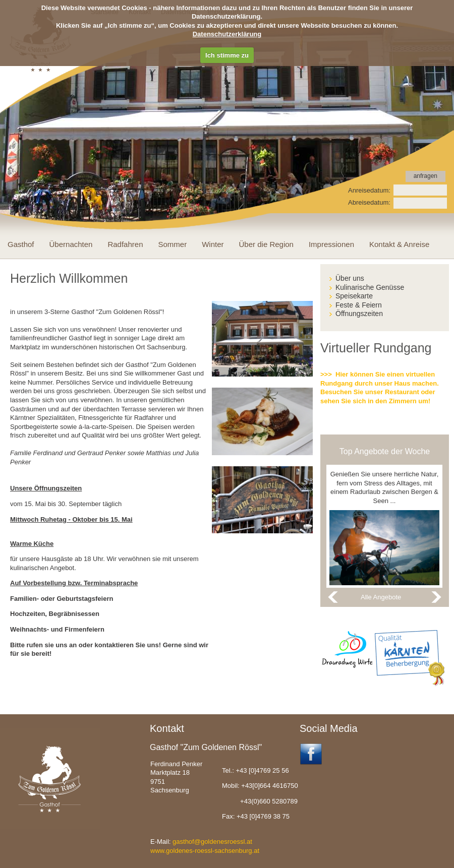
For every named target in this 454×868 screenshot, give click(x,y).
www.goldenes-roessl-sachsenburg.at (205, 851)
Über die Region (266, 244)
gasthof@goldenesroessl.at (212, 842)
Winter (213, 244)
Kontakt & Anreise (399, 244)
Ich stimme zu (227, 55)
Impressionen (331, 244)
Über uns (350, 278)
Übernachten (71, 244)
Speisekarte (354, 296)
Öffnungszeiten (359, 314)
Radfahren (125, 244)
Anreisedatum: (369, 190)
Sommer (173, 244)
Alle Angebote (381, 597)
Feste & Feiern (359, 305)
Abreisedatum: (369, 202)
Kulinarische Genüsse (370, 287)
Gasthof (21, 244)
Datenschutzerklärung (227, 34)
